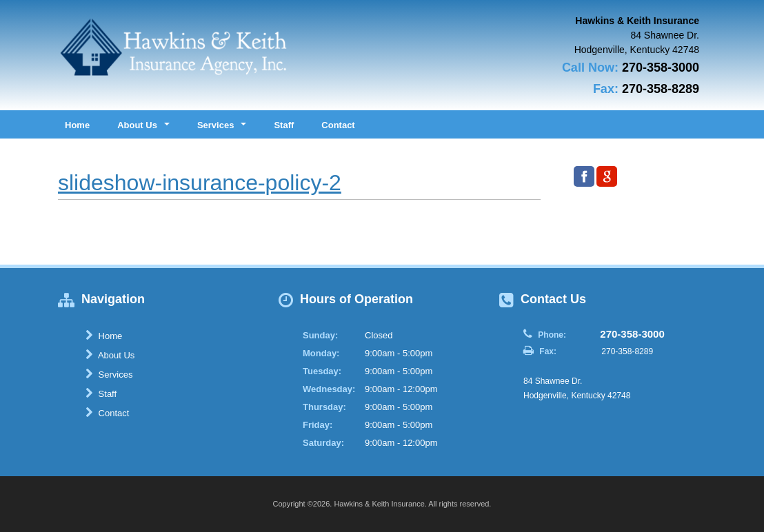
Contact (338, 125)
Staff (284, 125)
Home (77, 125)
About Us (110, 355)
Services (109, 374)
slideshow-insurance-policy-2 (200, 183)
